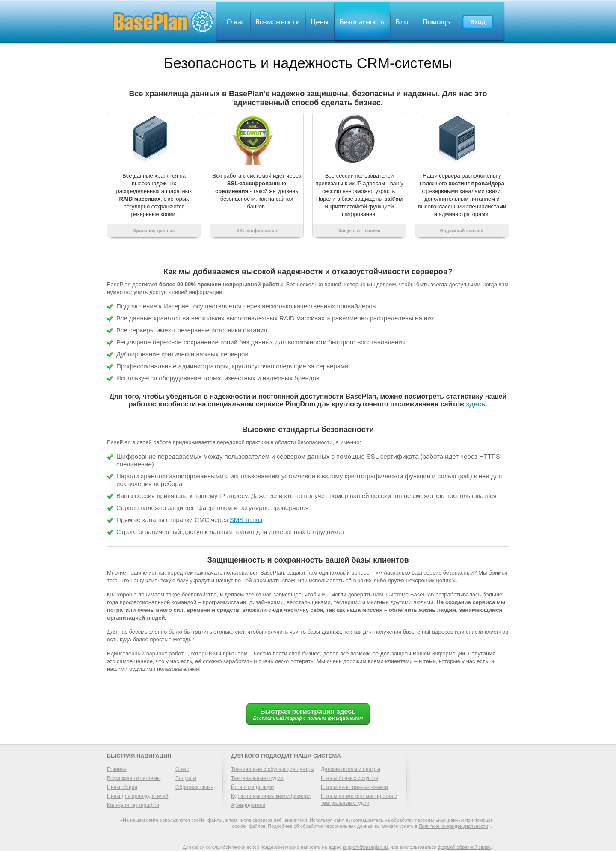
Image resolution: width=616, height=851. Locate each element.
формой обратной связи (464, 847)
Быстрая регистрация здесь (308, 714)
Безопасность (362, 22)
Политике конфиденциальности (453, 826)
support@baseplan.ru (365, 847)
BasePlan (164, 22)
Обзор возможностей (278, 22)
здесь (476, 404)
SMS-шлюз (246, 520)
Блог (404, 22)
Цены (320, 22)
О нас (233, 22)
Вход (478, 22)
